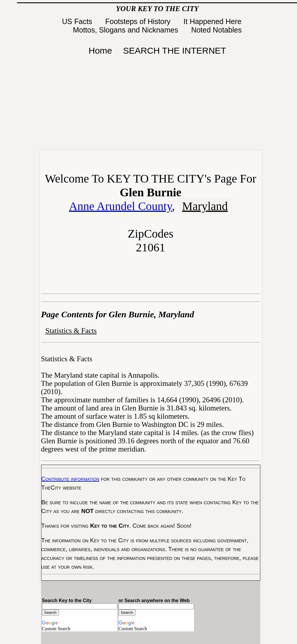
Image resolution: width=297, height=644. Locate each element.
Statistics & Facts (71, 331)
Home (100, 51)
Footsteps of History (139, 21)
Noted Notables (216, 30)
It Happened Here (213, 21)
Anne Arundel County (120, 206)
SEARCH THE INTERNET (174, 51)
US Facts (78, 21)
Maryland (205, 206)
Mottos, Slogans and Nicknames (126, 30)
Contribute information (70, 479)
